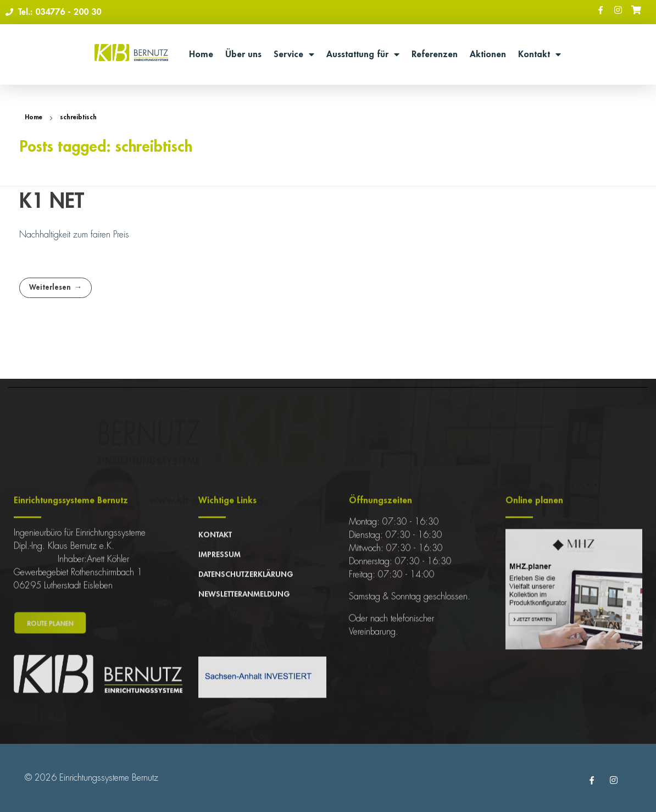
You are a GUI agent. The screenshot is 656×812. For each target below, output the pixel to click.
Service (294, 54)
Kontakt (540, 54)
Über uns (243, 54)
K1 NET (52, 201)
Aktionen (488, 54)
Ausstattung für (363, 54)
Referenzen (435, 54)
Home (201, 54)
